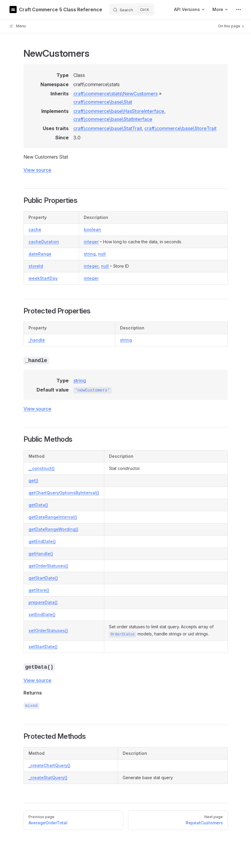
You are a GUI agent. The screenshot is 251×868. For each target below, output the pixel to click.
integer (91, 242)
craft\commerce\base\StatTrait (108, 128)
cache (35, 229)
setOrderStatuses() (48, 631)
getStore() (39, 590)
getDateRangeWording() (53, 529)
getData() (38, 505)
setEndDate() (42, 614)
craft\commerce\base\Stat (103, 102)
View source (37, 170)
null (102, 254)
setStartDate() (43, 647)
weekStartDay (43, 278)
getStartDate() (43, 578)
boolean (92, 229)
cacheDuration (44, 242)
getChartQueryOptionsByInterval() (64, 493)
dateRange (40, 254)
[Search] (132, 10)
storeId (36, 266)
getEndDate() (42, 541)
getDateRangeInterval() (53, 517)
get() (33, 480)
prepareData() (43, 602)
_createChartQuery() (49, 765)
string (90, 254)
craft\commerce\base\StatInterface (113, 119)
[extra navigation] (239, 10)
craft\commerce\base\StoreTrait (180, 128)
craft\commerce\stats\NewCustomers (116, 94)
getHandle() (41, 554)
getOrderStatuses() (48, 566)
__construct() (42, 468)
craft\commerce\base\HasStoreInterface (119, 111)
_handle (37, 340)
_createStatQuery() (48, 778)
